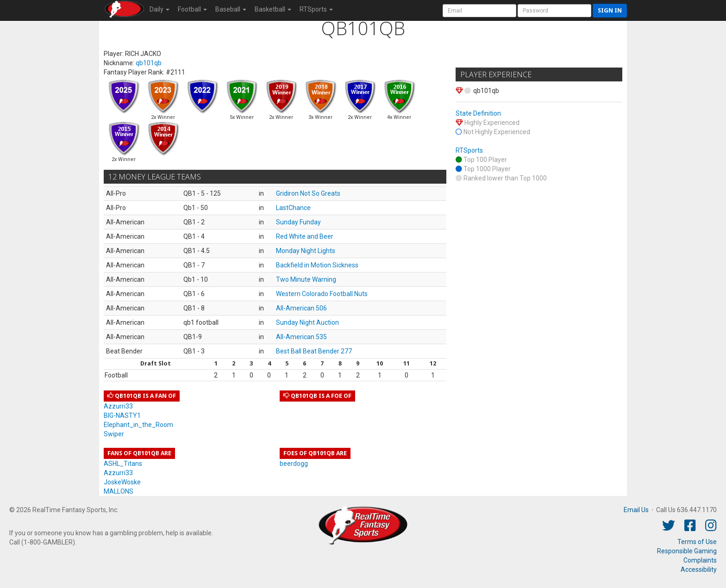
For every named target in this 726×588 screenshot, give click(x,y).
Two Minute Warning (306, 279)
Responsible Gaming (687, 551)
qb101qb (149, 63)
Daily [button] (160, 9)
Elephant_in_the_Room (138, 425)
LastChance (293, 208)
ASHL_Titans (123, 464)
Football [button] (192, 9)
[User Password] (554, 11)
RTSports (469, 150)
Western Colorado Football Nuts (322, 294)
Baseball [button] (231, 9)
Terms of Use (697, 542)
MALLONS (119, 491)
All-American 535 (301, 337)
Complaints (700, 560)
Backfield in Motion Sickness (317, 265)
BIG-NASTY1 (122, 415)
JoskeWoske (122, 482)
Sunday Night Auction (307, 322)
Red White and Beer (305, 236)
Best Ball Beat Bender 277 (314, 351)
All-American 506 (301, 308)
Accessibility (699, 569)
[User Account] (479, 11)
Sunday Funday (298, 222)
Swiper (114, 434)
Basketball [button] (273, 9)
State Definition (478, 113)
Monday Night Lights (306, 251)
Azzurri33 (118, 406)
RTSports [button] (316, 9)
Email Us (636, 510)
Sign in (610, 10)
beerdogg (294, 464)
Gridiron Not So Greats (308, 193)
